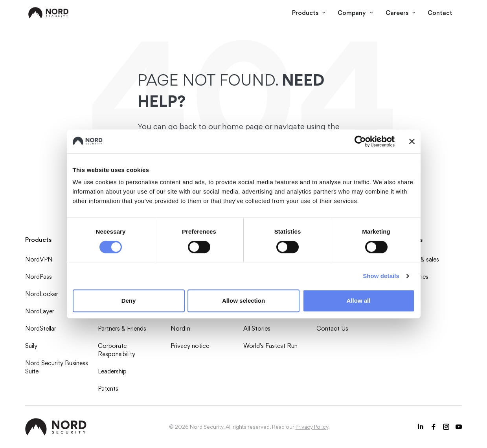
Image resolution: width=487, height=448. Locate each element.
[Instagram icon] (446, 427)
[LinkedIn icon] (421, 427)
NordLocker (42, 294)
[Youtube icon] (459, 427)
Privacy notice (190, 346)
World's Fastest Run (270, 346)
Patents (108, 389)
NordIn (180, 328)
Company (355, 13)
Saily (31, 346)
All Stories (257, 328)
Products (309, 13)
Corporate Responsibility (117, 350)
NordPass (39, 277)
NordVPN (39, 259)
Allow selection (243, 301)
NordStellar (41, 328)
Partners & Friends (122, 328)
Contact (440, 13)
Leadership (112, 371)
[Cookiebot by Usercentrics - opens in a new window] (360, 141)
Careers (401, 13)
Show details (381, 276)
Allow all (359, 301)
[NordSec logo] (49, 13)
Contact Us (332, 328)
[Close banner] (412, 141)
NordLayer (40, 311)
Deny (129, 301)
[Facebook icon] (434, 427)
